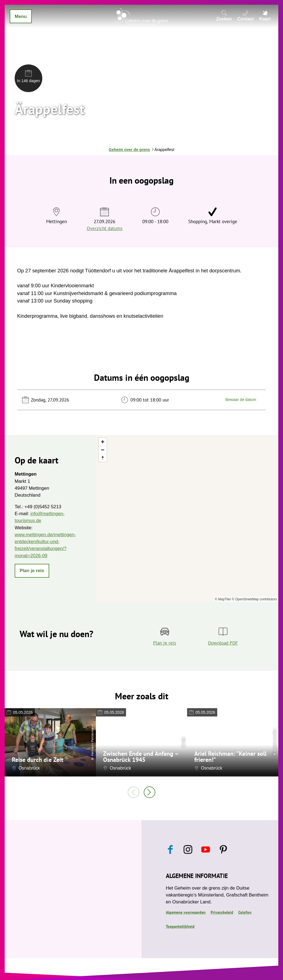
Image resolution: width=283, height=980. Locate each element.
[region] (187, 518)
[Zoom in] (103, 442)
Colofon (245, 912)
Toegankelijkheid (180, 926)
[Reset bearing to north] (103, 458)
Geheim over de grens (129, 150)
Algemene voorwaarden (186, 912)
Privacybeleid (222, 912)
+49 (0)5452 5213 (43, 507)
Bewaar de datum (241, 400)
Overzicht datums (105, 228)
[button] (32, 571)
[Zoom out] (103, 450)
